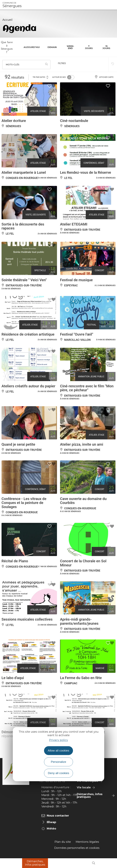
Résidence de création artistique (28, 334)
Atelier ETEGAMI (74, 224)
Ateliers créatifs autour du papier (28, 386)
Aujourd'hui (32, 47)
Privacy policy (58, 740)
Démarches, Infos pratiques (35, 863)
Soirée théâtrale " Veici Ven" (24, 280)
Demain (52, 47)
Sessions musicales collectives (27, 619)
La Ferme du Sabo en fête (81, 678)
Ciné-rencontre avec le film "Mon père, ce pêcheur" (87, 388)
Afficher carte (104, 77)
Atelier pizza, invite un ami (82, 444)
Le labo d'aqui (13, 678)
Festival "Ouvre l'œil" (77, 334)
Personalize (58, 762)
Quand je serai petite (18, 444)
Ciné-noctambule (74, 121)
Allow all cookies (59, 751)
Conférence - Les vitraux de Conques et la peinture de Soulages (24, 503)
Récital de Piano (15, 561)
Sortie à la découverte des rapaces (23, 226)
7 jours (89, 47)
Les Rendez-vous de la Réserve (86, 173)
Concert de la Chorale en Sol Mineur (83, 563)
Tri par (41, 77)
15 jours (106, 47)
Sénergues (12, 5)
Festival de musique (76, 280)
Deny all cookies (58, 773)
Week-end (70, 47)
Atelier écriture (14, 121)
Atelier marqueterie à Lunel (24, 173)
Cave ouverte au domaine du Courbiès (83, 501)
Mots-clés (13, 65)
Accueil (7, 20)
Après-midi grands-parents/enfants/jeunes (79, 621)
